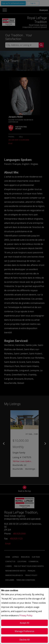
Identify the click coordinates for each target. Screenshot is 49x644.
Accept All (24, 623)
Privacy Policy (26, 615)
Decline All (24, 640)
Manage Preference (24, 631)
